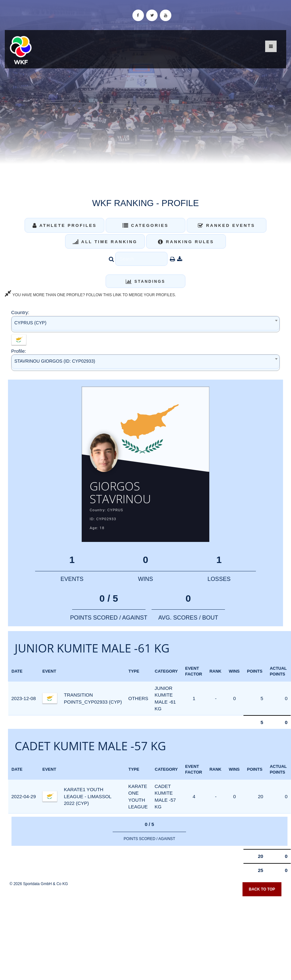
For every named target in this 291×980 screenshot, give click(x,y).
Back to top (262, 889)
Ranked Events (227, 225)
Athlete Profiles (65, 225)
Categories (146, 225)
